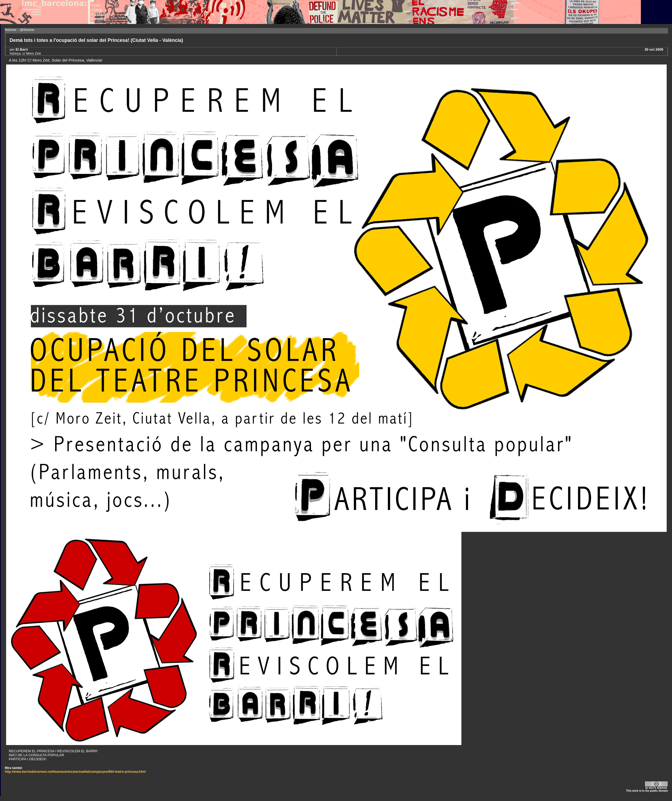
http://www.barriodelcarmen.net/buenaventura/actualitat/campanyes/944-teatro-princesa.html (75, 772)
